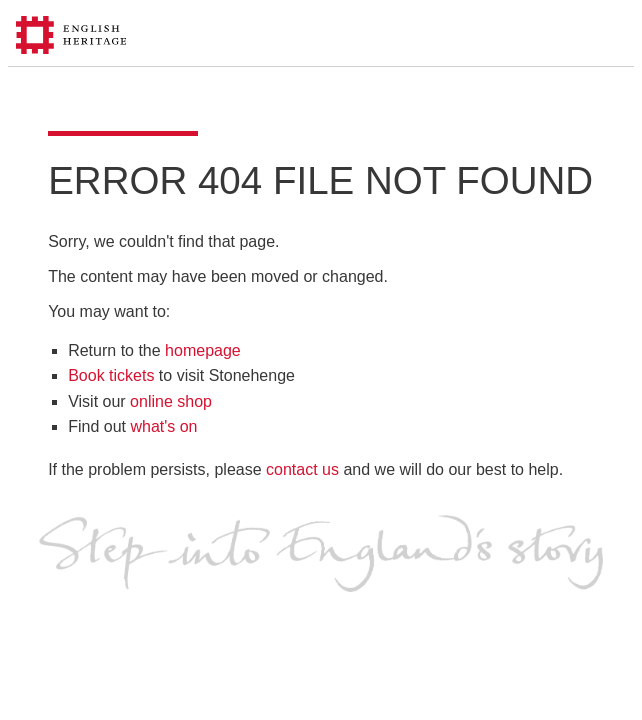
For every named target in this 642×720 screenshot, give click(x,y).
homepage (203, 350)
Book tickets (111, 375)
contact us (302, 469)
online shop (171, 401)
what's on (163, 426)
